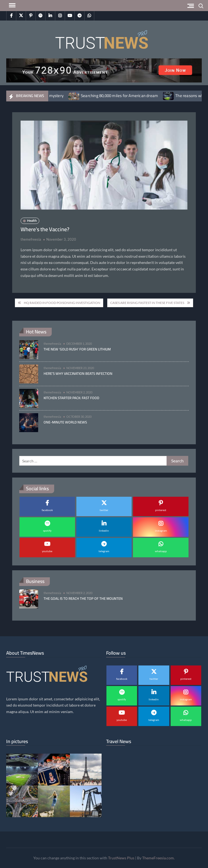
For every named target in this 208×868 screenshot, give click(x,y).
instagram (161, 531)
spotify (47, 531)
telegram (104, 551)
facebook (47, 510)
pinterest (161, 510)
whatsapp (161, 551)
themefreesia (31, 239)
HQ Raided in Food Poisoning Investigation (62, 303)
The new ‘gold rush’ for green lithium (77, 349)
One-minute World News (65, 422)
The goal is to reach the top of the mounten (83, 598)
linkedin (104, 531)
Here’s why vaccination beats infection (78, 373)
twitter (104, 510)
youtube (47, 551)
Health (32, 221)
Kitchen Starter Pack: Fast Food (71, 398)
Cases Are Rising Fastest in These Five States (147, 303)
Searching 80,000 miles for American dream (126, 96)
